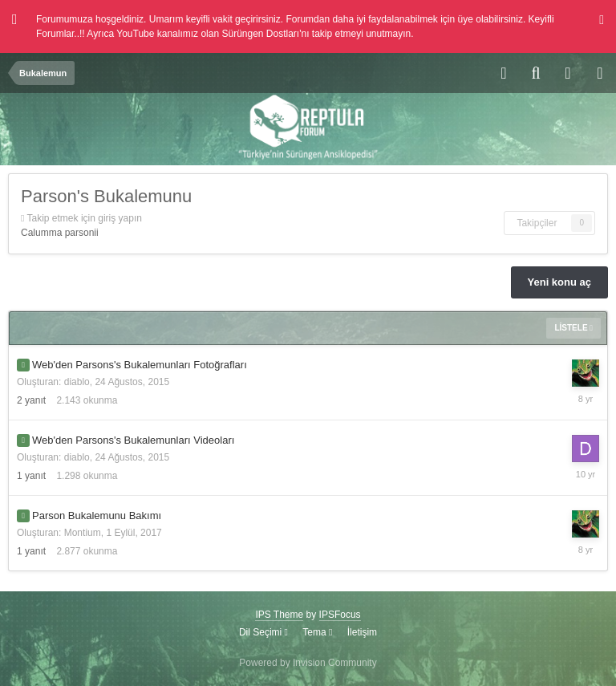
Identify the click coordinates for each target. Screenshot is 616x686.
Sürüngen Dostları (260, 34)
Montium (83, 533)
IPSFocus (340, 615)
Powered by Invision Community (308, 663)
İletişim (362, 632)
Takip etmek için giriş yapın (85, 218)
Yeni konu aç (559, 282)
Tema (317, 632)
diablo (77, 382)
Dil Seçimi (263, 632)
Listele (573, 328)
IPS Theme (279, 615)
